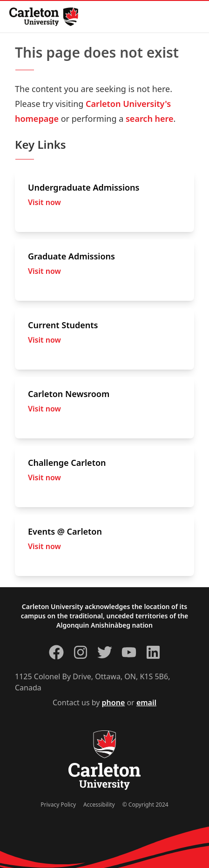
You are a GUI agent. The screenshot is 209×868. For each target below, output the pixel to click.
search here (150, 119)
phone (114, 702)
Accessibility (99, 805)
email (146, 702)
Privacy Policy (58, 805)
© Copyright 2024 (145, 805)
